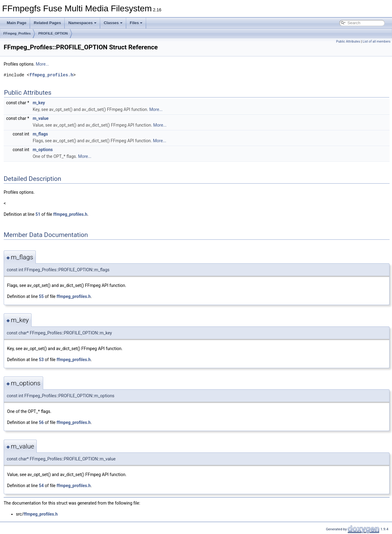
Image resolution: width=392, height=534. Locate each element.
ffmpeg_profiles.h (51, 75)
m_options (43, 150)
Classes (113, 23)
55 (41, 296)
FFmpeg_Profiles (17, 33)
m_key (39, 103)
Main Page (17, 23)
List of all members (377, 42)
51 (38, 214)
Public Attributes (348, 42)
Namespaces (82, 23)
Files (136, 23)
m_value (41, 118)
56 (41, 422)
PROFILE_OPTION (53, 33)
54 (41, 486)
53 (41, 360)
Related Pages (47, 23)
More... (42, 64)
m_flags (40, 134)
